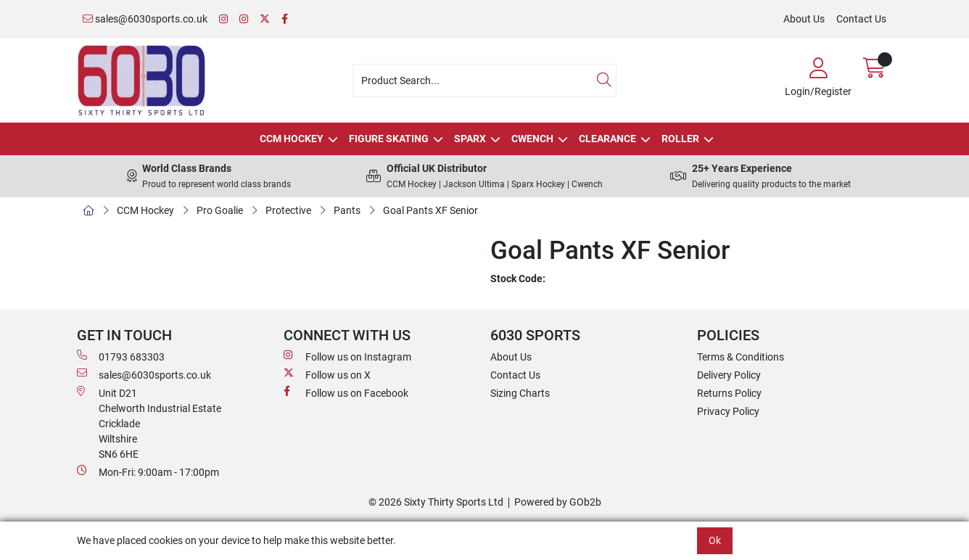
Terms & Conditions (741, 357)
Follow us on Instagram (347, 356)
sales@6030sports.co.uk (145, 19)
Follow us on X (327, 374)
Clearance (607, 139)
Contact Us (861, 19)
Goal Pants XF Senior (430, 210)
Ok (715, 540)
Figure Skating (389, 139)
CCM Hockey (292, 139)
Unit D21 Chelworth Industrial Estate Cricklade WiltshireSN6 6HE (149, 423)
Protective (288, 210)
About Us (804, 19)
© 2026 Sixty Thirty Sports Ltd (436, 502)
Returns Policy (729, 393)
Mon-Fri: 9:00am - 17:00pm (148, 472)
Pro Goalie (220, 210)
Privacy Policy (728, 411)
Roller (680, 139)
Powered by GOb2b (558, 502)
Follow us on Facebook (346, 392)
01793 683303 (121, 356)
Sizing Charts (520, 393)
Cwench (532, 139)
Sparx (470, 139)
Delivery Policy (729, 375)
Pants (347, 210)
